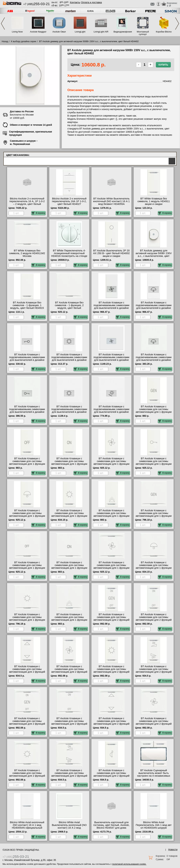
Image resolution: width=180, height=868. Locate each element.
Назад (5, 41)
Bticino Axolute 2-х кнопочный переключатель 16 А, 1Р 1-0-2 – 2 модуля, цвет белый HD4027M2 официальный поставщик (27, 204)
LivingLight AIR (101, 32)
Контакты (75, 2)
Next (177, 24)
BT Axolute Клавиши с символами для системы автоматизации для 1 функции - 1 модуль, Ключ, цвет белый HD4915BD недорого (154, 464)
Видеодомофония (122, 32)
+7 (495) (37, 4)
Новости (173, 849)
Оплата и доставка (91, 2)
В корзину (39, 213)
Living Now (17, 32)
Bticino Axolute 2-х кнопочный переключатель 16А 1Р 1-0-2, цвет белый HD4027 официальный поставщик (69, 203)
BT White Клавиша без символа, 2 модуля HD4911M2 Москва (27, 253)
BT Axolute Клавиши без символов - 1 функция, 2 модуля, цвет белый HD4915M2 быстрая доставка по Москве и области (69, 308)
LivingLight (80, 32)
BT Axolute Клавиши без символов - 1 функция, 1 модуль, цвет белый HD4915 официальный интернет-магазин (27, 308)
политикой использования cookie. (129, 864)
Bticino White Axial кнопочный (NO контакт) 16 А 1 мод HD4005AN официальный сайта (27, 826)
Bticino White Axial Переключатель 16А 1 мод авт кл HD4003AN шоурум (154, 825)
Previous (3, 24)
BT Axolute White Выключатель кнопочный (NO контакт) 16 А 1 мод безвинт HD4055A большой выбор (112, 203)
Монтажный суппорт (143, 33)
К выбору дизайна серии (24, 41)
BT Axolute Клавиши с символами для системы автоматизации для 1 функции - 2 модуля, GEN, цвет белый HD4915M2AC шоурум (154, 516)
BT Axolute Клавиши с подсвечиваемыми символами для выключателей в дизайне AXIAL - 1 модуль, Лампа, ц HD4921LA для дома (69, 360)
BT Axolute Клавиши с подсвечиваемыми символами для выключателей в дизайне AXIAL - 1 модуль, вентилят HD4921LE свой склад (111, 308)
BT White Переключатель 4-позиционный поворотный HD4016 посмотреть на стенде (69, 253)
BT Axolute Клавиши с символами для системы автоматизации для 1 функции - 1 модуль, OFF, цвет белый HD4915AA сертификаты (27, 464)
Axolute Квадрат (38, 32)
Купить (163, 65)
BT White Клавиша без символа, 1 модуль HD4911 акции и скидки (154, 201)
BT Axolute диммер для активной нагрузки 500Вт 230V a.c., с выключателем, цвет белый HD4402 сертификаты (154, 255)
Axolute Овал (59, 32)
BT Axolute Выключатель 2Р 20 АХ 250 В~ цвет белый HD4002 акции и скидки (112, 253)
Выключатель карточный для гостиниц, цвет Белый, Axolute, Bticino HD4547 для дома (111, 825)
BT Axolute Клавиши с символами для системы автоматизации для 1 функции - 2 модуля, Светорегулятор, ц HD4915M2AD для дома (69, 620)
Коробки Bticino (164, 32)
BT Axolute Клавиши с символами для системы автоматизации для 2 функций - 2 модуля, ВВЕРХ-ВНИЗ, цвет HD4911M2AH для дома (111, 724)
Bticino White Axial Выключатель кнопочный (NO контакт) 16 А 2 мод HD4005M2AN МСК (69, 826)
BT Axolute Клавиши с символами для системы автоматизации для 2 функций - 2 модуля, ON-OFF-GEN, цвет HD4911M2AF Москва (27, 724)
